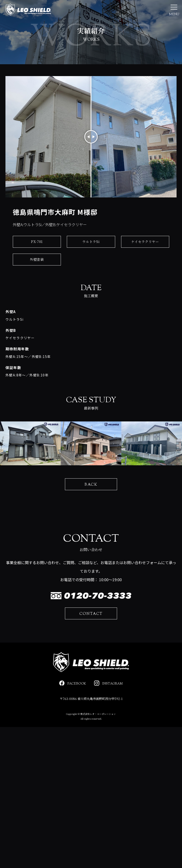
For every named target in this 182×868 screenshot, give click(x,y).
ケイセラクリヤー (145, 253)
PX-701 (37, 253)
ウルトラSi (91, 253)
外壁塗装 (37, 271)
